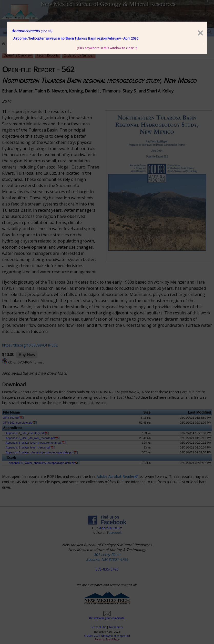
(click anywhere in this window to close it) (107, 48)
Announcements (32, 31)
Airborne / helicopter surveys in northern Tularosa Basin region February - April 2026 (76, 38)
